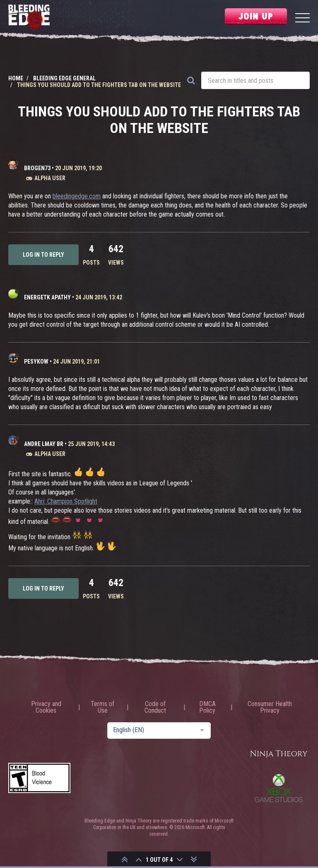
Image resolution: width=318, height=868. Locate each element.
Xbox (279, 788)
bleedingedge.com (77, 196)
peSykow (36, 362)
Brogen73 (37, 168)
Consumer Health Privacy (270, 707)
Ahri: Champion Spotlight (66, 501)
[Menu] (302, 19)
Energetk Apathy (47, 297)
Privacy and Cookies (46, 707)
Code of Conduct (155, 707)
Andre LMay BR (44, 444)
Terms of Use (102, 707)
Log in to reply (43, 255)
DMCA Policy (207, 707)
